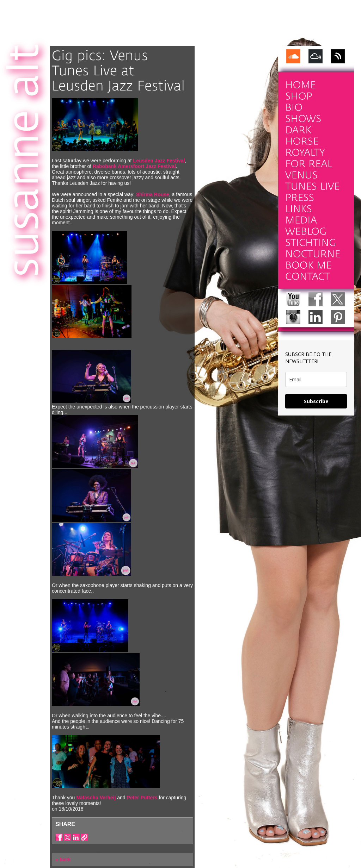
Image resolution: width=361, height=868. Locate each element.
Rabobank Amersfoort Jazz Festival (134, 166)
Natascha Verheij (96, 798)
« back (63, 860)
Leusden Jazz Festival (159, 161)
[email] (316, 379)
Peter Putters (142, 798)
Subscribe (316, 401)
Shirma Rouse (153, 194)
